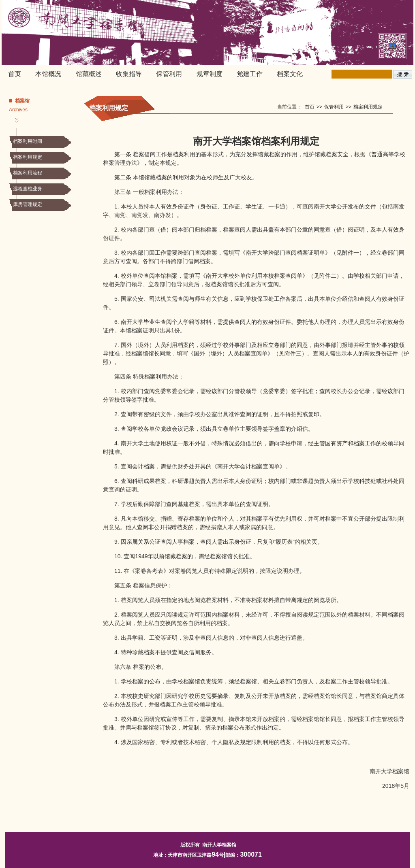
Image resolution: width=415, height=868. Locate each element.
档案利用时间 (28, 141)
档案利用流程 (28, 173)
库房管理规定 (28, 204)
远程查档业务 (28, 189)
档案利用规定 (28, 157)
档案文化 (290, 74)
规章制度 (210, 74)
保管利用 (169, 74)
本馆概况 (48, 74)
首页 (15, 74)
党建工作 (250, 74)
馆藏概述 (89, 74)
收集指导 (129, 74)
